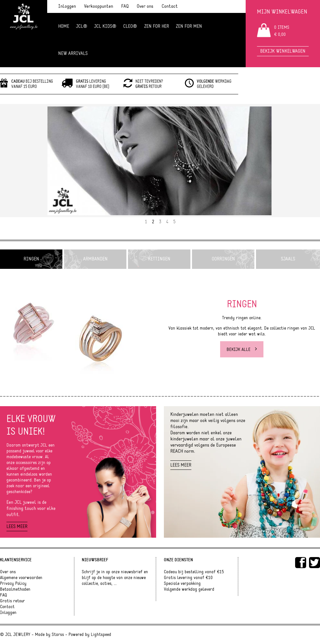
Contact (170, 6)
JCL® (82, 26)
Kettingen (159, 259)
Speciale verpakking (182, 584)
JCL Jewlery (24, 20)
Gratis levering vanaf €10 (188, 578)
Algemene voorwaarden (21, 578)
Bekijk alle (242, 349)
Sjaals (288, 259)
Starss (58, 635)
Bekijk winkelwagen (283, 51)
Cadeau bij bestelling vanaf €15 (194, 572)
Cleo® (130, 26)
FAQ (125, 6)
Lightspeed (101, 635)
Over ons (145, 6)
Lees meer (17, 527)
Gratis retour (12, 601)
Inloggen (67, 6)
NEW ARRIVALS (73, 53)
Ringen (31, 259)
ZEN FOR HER (157, 26)
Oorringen (223, 259)
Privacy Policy (13, 584)
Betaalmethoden (15, 589)
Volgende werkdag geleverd (189, 589)
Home (64, 26)
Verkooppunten (99, 6)
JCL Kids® (105, 26)
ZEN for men (189, 26)
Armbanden (95, 259)
